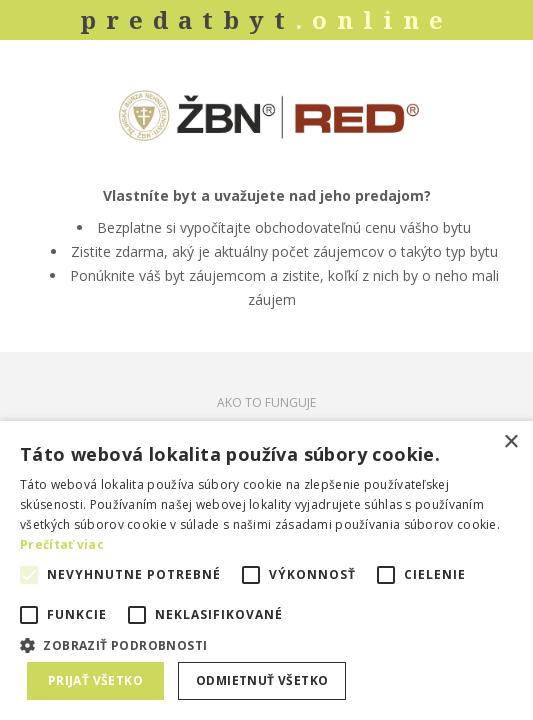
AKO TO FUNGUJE (266, 402)
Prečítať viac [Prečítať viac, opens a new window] (62, 544)
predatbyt (266, 19)
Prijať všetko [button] (95, 680)
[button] (266, 644)
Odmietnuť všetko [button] (262, 680)
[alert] (266, 570)
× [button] (510, 442)
